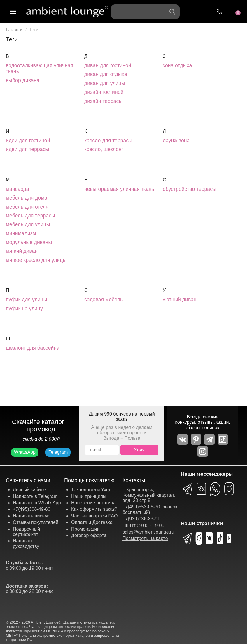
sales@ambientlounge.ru (148, 532)
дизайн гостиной (104, 92)
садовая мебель (104, 300)
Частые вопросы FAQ (94, 516)
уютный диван (180, 300)
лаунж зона (176, 141)
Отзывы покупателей (36, 522)
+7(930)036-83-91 (141, 519)
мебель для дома (27, 198)
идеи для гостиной (28, 141)
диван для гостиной (108, 65)
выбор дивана (23, 80)
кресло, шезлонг (104, 149)
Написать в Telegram (35, 496)
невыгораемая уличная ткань (119, 189)
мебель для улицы (28, 224)
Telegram (58, 452)
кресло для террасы (108, 141)
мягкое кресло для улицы (36, 260)
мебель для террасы (30, 216)
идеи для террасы (27, 149)
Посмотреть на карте (145, 538)
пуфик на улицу (24, 309)
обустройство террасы (190, 189)
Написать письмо (32, 516)
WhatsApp (25, 452)
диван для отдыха (106, 74)
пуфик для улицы (26, 300)
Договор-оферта (89, 535)
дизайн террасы (103, 101)
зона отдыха (177, 65)
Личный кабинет (30, 490)
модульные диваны (29, 242)
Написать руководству (26, 543)
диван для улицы (105, 83)
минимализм (21, 233)
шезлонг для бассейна (33, 348)
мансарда (17, 189)
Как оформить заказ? (94, 509)
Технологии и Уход (91, 490)
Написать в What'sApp (37, 503)
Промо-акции (85, 529)
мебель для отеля (27, 207)
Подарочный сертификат (26, 532)
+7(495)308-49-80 (32, 509)
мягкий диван (22, 251)
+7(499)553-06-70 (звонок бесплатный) (150, 509)
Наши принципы (89, 496)
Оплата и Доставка (92, 522)
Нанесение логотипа (93, 503)
